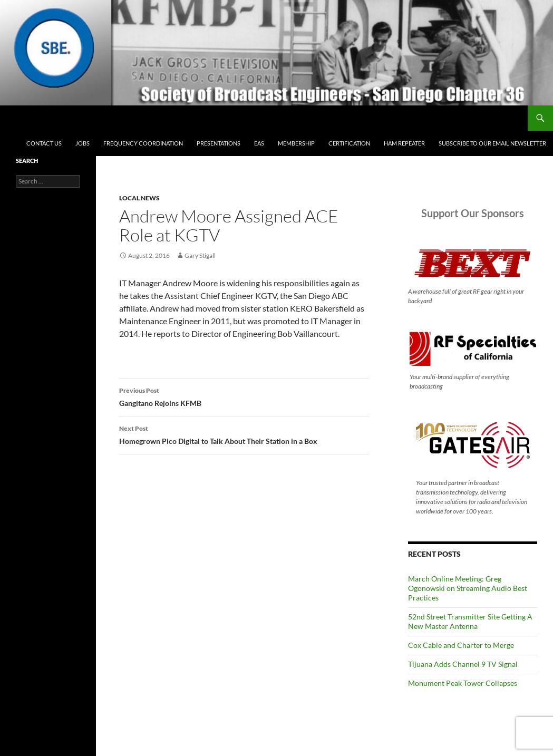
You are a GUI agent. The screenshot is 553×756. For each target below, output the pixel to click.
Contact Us (44, 143)
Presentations (219, 143)
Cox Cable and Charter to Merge (461, 645)
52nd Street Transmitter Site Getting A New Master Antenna (470, 621)
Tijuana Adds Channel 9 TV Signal (463, 664)
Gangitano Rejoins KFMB (244, 396)
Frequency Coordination (143, 143)
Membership (296, 143)
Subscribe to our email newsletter (492, 143)
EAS (259, 143)
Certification (349, 143)
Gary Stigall (200, 255)
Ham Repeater (404, 143)
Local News (139, 198)
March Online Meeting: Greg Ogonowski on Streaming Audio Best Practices (468, 588)
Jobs (83, 143)
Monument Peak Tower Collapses (463, 683)
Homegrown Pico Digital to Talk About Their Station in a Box (244, 434)
